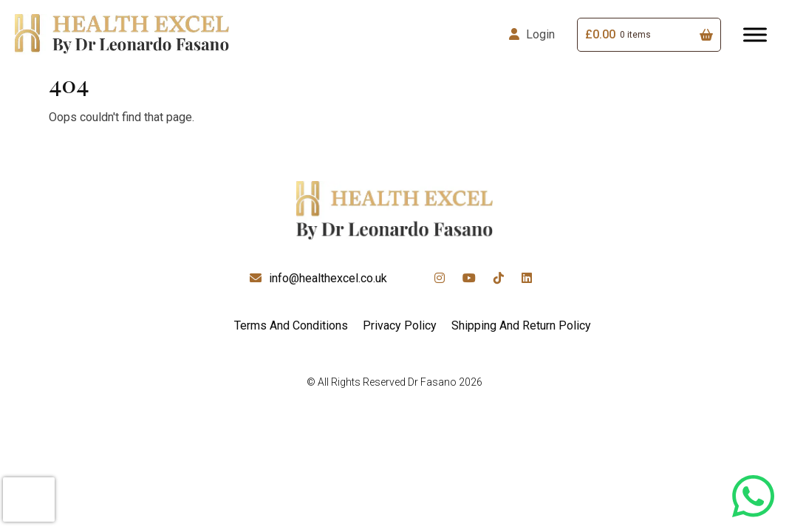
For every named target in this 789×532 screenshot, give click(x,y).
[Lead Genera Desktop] (122, 34)
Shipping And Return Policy (521, 325)
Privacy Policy (400, 325)
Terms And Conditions (291, 325)
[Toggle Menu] (755, 34)
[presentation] (29, 499)
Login (540, 34)
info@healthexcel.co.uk (328, 278)
